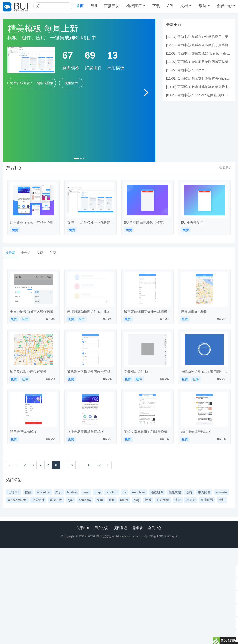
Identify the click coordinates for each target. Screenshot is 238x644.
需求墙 (138, 528)
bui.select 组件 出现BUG (210, 95)
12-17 (171, 37)
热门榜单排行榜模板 (196, 432)
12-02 (171, 53)
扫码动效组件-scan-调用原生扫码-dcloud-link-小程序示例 (204, 372)
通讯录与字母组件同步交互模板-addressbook (89, 372)
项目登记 (120, 528)
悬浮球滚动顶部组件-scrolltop (89, 312)
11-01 (171, 78)
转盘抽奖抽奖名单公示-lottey (213, 87)
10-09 (171, 87)
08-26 (171, 95)
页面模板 (184, 62)
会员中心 (155, 528)
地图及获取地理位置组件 (28, 372)
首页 (80, 6)
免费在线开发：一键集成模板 (32, 83)
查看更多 (226, 168)
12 (99, 465)
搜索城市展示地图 (194, 312)
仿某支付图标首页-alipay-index (214, 78)
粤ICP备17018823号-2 (161, 536)
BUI (94, 6)
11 (89, 465)
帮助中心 (184, 37)
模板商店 (136, 6)
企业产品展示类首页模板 (85, 432)
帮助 (204, 6)
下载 (156, 6)
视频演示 (71, 83)
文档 (186, 6)
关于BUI (83, 528)
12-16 (171, 45)
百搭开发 (112, 6)
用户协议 (101, 528)
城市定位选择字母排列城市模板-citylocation (146, 312)
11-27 (171, 62)
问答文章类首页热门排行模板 (146, 432)
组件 (25, 319)
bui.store (198, 70)
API (170, 6)
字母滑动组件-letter (138, 372)
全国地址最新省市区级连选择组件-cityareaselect (33, 312)
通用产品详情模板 (23, 432)
